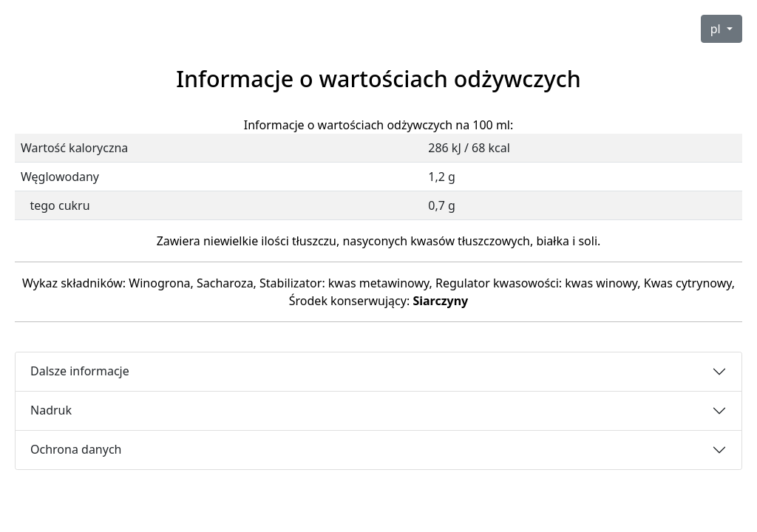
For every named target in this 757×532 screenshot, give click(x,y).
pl (717, 29)
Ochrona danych (76, 449)
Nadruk (51, 410)
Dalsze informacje (80, 371)
